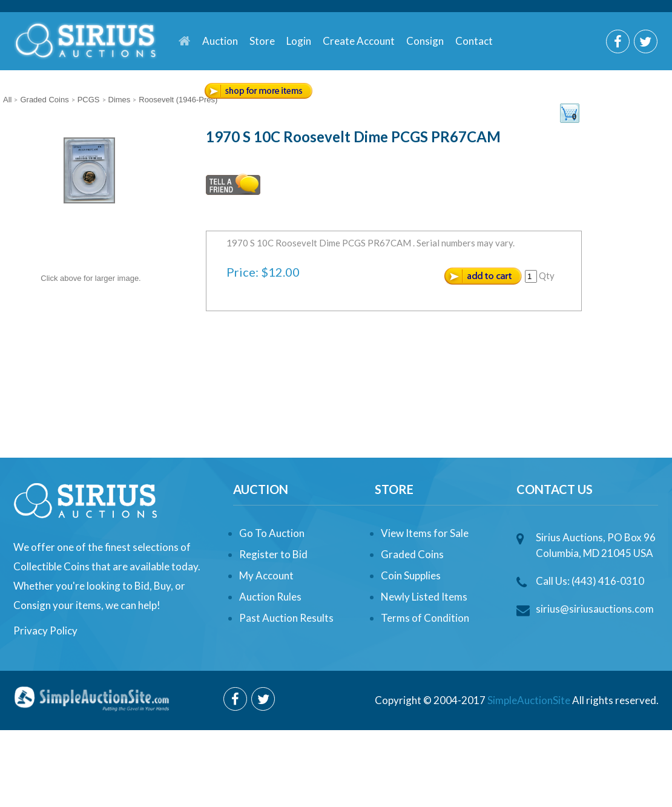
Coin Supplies (411, 575)
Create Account (359, 41)
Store (262, 41)
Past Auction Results (286, 618)
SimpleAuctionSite (529, 700)
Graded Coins (412, 554)
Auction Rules (270, 597)
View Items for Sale (425, 533)
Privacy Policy (45, 631)
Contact (474, 41)
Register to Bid (273, 554)
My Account (266, 575)
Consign (425, 41)
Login (299, 41)
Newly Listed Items (424, 597)
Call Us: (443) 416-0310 (590, 581)
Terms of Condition (425, 618)
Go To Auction (272, 533)
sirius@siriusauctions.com (595, 609)
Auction (220, 41)
